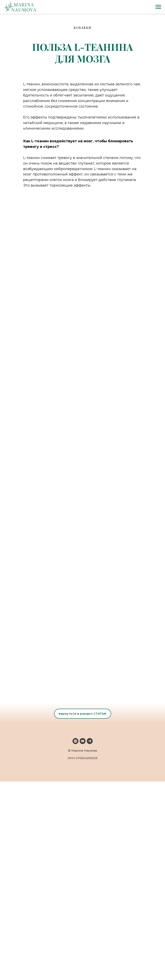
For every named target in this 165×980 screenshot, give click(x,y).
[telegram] (90, 741)
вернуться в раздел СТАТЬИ (82, 714)
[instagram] (75, 741)
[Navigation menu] (158, 7)
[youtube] (83, 741)
